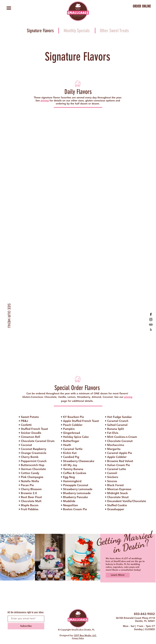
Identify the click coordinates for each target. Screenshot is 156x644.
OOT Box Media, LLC (85, 635)
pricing (45, 101)
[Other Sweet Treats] (114, 31)
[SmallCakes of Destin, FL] (151, 314)
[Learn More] (118, 575)
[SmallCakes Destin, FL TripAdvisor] (151, 325)
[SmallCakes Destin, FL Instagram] (151, 319)
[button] (9, 8)
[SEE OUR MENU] (9, 316)
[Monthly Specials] (77, 31)
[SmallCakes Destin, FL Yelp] (151, 330)
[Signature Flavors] (40, 31)
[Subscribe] (26, 626)
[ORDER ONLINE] (142, 6)
